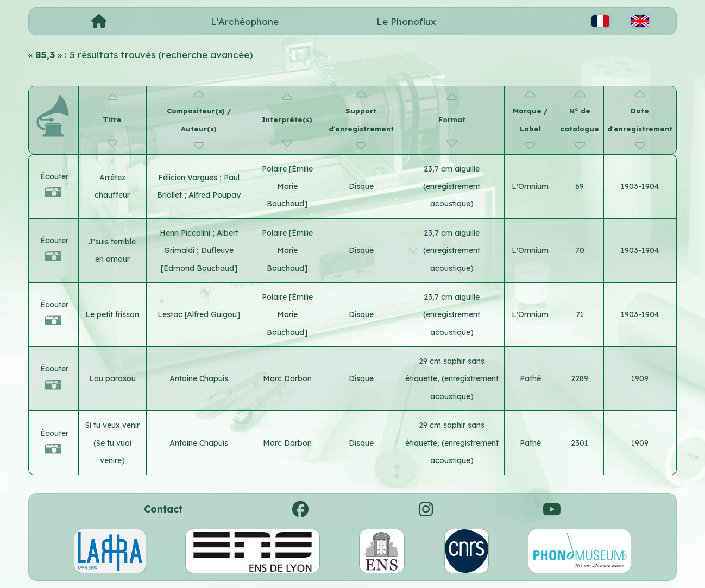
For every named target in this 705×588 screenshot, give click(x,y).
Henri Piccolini (186, 233)
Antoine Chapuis (199, 378)
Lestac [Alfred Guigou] (199, 314)
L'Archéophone (245, 21)
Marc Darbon (287, 378)
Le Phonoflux (406, 21)
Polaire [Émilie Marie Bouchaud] (287, 186)
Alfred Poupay (215, 195)
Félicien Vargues (189, 178)
